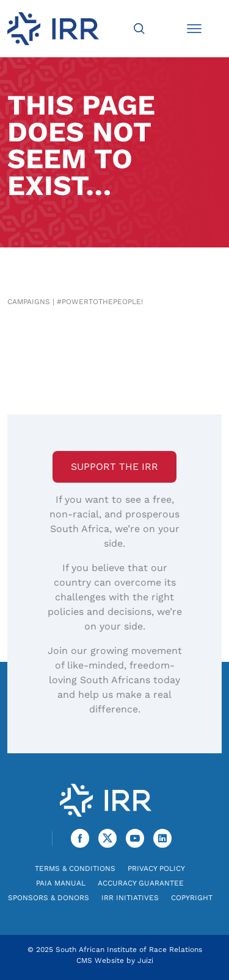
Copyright (192, 898)
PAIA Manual (61, 883)
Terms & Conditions (75, 868)
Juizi (145, 960)
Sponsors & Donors (49, 898)
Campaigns (29, 302)
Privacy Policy (156, 868)
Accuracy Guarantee (141, 883)
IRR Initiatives (130, 898)
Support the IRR (114, 467)
